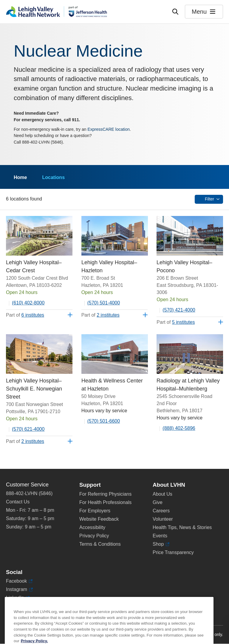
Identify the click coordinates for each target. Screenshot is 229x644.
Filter (209, 199)
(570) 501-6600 (104, 421)
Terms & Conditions (100, 544)
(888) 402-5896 (179, 428)
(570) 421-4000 (179, 310)
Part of (25, 315)
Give (158, 502)
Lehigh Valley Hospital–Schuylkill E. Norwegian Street (34, 389)
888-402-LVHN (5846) (29, 493)
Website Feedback (99, 519)
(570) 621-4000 (28, 429)
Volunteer (163, 519)
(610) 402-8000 (28, 303)
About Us (163, 494)
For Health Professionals (105, 502)
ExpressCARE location (109, 129)
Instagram (19, 589)
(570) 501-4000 (104, 303)
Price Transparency (173, 552)
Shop (161, 544)
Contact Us (18, 502)
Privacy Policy (94, 536)
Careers (161, 511)
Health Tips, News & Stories (182, 527)
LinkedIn (18, 598)
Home (20, 177)
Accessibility (92, 527)
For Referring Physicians (105, 494)
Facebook (19, 581)
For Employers (95, 511)
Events (160, 536)
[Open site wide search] (175, 12)
